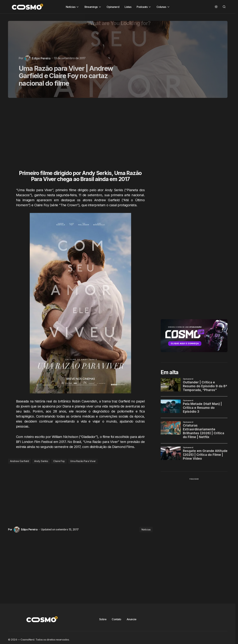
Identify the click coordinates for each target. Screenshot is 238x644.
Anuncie (132, 619)
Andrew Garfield (19, 461)
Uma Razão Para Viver (83, 461)
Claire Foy (59, 461)
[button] (216, 7)
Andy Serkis (41, 461)
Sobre (103, 619)
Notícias (146, 530)
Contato (116, 619)
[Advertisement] (82, 136)
